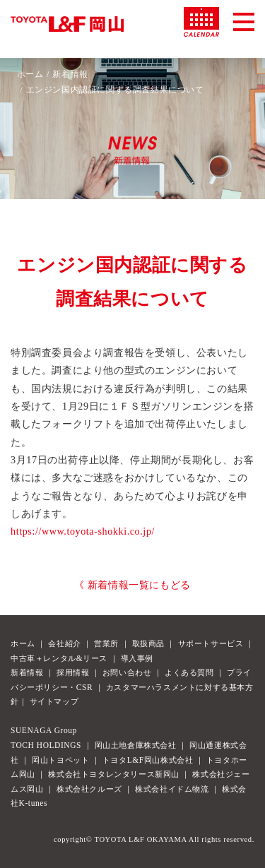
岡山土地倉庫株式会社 (136, 745)
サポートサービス (211, 643)
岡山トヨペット (60, 760)
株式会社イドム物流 (172, 789)
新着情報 (70, 74)
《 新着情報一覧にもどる (132, 585)
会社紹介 (64, 643)
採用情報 (73, 672)
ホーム (30, 74)
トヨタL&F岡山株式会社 (148, 760)
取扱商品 (148, 643)
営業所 (106, 643)
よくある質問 (189, 672)
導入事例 (137, 658)
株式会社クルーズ (89, 789)
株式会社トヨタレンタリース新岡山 (114, 774)
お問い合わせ (127, 672)
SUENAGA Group (44, 730)
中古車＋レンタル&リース (59, 658)
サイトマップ (54, 701)
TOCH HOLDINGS (46, 745)
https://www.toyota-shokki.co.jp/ (83, 531)
